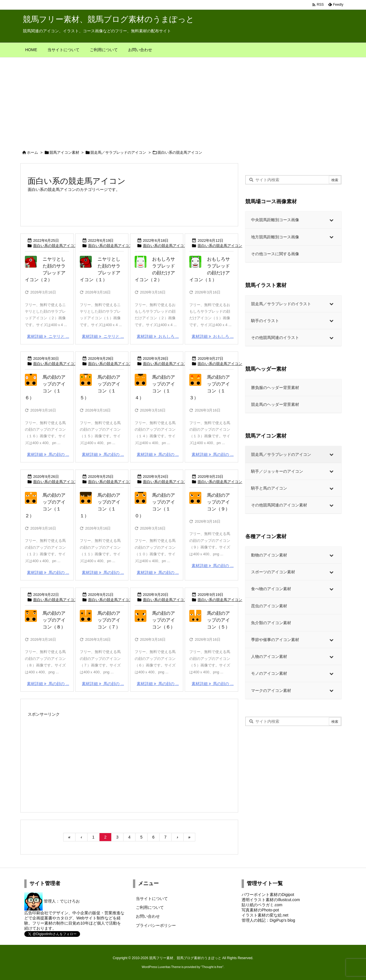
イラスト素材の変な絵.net (265, 915)
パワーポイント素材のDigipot (268, 895)
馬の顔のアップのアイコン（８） (54, 620)
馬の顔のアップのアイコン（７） (109, 620)
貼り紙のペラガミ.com (262, 905)
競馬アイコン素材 (64, 152)
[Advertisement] (183, 100)
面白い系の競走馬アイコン (55, 246)
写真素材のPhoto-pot (260, 910)
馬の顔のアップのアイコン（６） (164, 620)
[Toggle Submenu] (331, 220)
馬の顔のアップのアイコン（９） (218, 502)
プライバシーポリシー (156, 925)
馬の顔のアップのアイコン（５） (218, 620)
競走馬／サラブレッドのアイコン (118, 152)
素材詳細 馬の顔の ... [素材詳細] (48, 454)
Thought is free (212, 967)
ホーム (32, 152)
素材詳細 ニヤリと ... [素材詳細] (48, 336)
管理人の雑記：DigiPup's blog (268, 920)
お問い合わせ (148, 916)
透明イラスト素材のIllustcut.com (271, 900)
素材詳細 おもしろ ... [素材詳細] (158, 336)
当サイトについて (152, 899)
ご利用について (150, 907)
